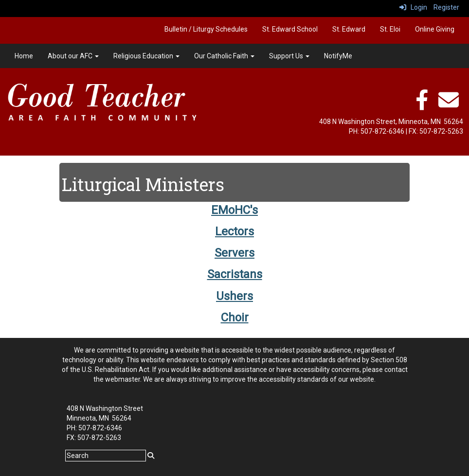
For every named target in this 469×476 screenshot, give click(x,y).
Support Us (289, 56)
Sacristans (235, 274)
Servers (234, 253)
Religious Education (146, 56)
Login (413, 7)
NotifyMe (338, 56)
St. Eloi (390, 29)
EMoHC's (234, 210)
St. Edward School (290, 29)
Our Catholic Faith (224, 56)
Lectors (234, 231)
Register (446, 7)
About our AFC (73, 56)
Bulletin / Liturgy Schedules (206, 29)
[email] (449, 105)
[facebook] (422, 105)
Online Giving (435, 29)
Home (24, 56)
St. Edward (349, 29)
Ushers (234, 296)
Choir (235, 317)
